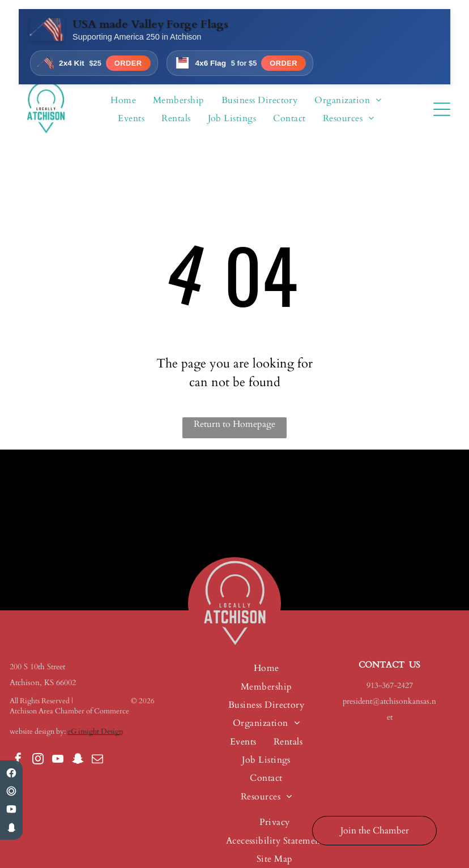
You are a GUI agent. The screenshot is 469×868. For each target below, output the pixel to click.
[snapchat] (78, 760)
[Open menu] (442, 109)
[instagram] (38, 760)
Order (128, 63)
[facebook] (18, 760)
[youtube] (58, 760)
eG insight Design (95, 732)
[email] (97, 760)
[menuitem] (123, 100)
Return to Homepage (234, 424)
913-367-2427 (390, 685)
